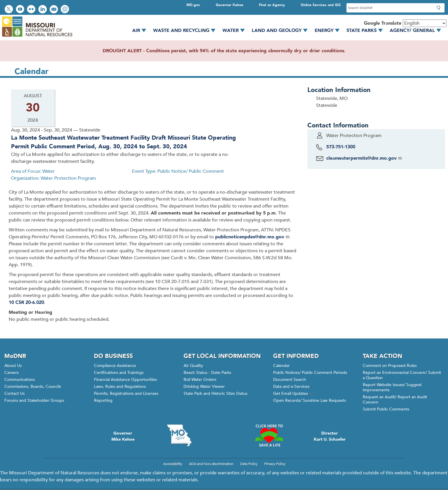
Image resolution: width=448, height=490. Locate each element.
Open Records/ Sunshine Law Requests (310, 400)
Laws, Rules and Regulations (120, 387)
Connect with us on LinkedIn (43, 10)
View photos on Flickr (32, 10)
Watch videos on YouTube (21, 10)
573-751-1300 (341, 147)
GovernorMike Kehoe (123, 436)
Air (141, 30)
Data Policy (249, 464)
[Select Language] (425, 23)
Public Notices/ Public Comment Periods (310, 373)
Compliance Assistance (115, 366)
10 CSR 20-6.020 (26, 302)
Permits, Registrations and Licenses (126, 393)
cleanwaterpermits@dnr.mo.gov (364, 158)
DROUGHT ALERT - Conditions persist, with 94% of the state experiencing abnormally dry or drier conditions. (224, 51)
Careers (11, 373)
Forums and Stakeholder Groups (34, 400)
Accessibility (173, 464)
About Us (13, 366)
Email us (54, 10)
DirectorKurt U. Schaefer (330, 436)
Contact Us (14, 393)
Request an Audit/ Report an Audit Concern (395, 400)
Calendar (281, 366)
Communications (20, 380)
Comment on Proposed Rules (390, 366)
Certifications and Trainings (119, 373)
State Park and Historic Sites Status (215, 393)
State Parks (367, 30)
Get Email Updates (293, 393)
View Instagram (66, 10)
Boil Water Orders (200, 380)
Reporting (103, 400)
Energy (329, 30)
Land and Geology (282, 30)
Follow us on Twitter (10, 10)
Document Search (290, 380)
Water (236, 30)
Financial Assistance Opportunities (125, 380)
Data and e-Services (291, 387)
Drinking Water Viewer (204, 387)
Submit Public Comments (386, 409)
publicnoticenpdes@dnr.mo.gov (252, 237)
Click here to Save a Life (269, 435)
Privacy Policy (275, 464)
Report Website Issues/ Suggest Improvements (392, 387)
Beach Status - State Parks (207, 373)
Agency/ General (417, 30)
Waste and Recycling (186, 30)
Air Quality (193, 366)
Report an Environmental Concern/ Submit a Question (402, 375)
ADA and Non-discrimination (211, 464)
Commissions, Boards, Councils (33, 387)
